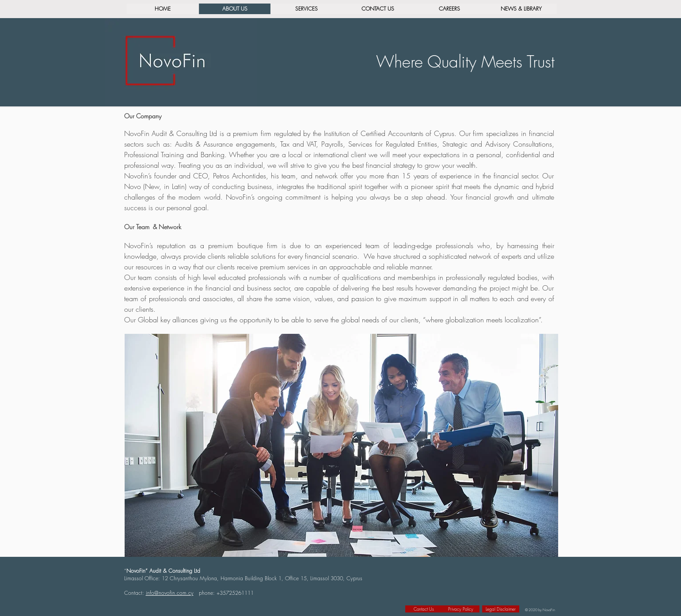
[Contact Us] (424, 609)
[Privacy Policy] (461, 609)
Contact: (135, 593)
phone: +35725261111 (226, 593)
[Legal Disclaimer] (501, 609)
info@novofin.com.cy (170, 593)
